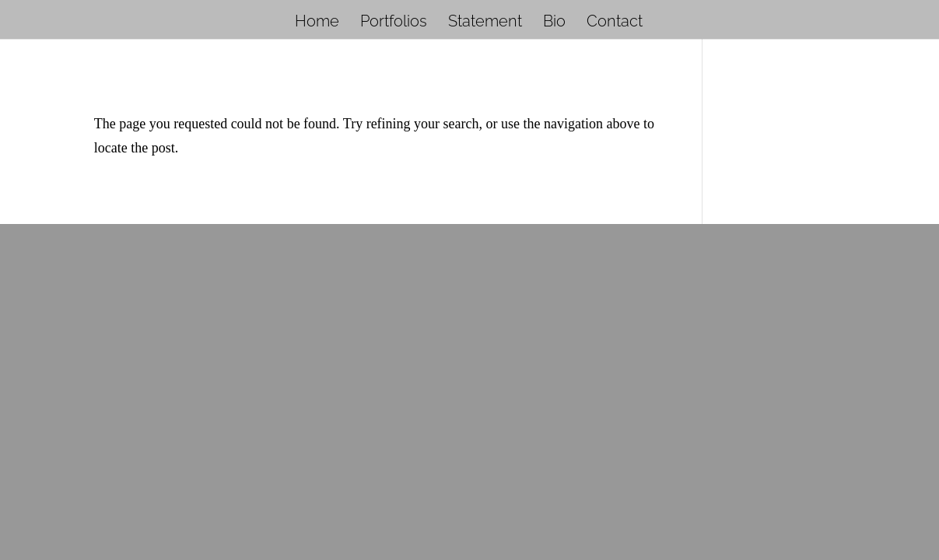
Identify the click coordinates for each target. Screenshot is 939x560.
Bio (554, 23)
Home (317, 23)
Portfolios (394, 23)
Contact (615, 23)
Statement (485, 23)
